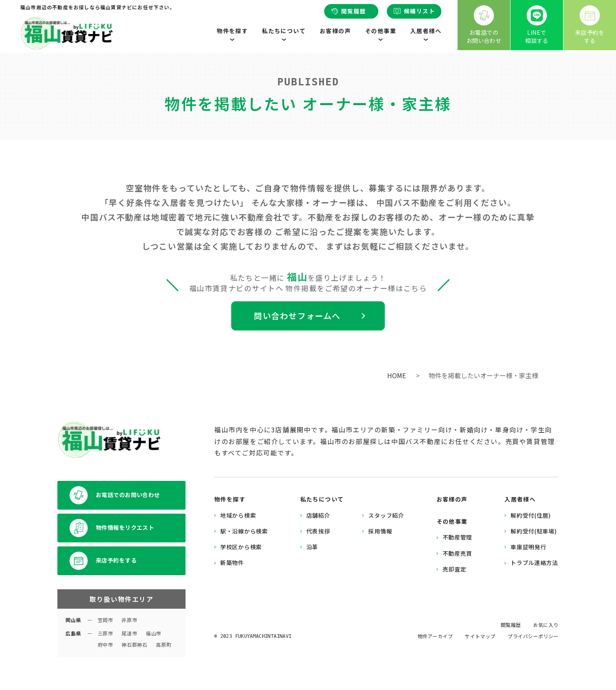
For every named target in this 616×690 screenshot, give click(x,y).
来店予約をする (590, 25)
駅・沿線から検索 (244, 531)
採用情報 (380, 531)
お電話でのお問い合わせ (484, 25)
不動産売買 (458, 553)
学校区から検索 (241, 547)
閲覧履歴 (348, 11)
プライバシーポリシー (533, 636)
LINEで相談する (537, 25)
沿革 (312, 547)
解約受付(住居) (531, 515)
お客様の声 (335, 31)
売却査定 (455, 569)
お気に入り (546, 625)
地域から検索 (238, 515)
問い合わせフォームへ (297, 316)
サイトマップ (480, 636)
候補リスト (414, 11)
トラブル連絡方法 (534, 563)
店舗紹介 (318, 515)
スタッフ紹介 (386, 515)
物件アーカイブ (435, 636)
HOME (397, 375)
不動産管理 (458, 537)
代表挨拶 (318, 531)
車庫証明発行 (528, 547)
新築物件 (232, 563)
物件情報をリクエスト (112, 528)
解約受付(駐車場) (534, 531)
